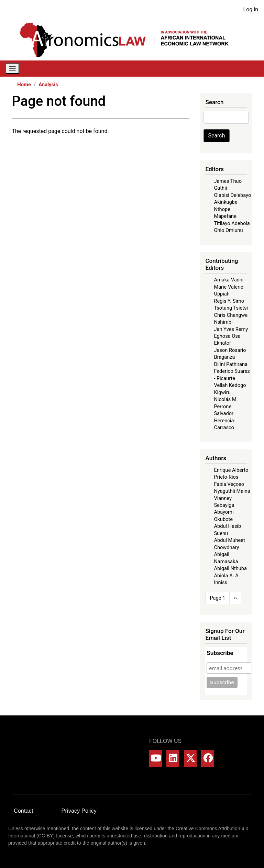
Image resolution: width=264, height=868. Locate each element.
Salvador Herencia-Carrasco (224, 420)
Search (216, 136)
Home (24, 85)
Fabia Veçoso (229, 484)
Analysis (48, 85)
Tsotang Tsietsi (231, 308)
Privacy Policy (79, 811)
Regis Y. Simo (229, 301)
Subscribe (220, 653)
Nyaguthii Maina (232, 491)
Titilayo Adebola (232, 223)
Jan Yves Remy (231, 329)
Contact (24, 811)
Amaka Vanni (229, 280)
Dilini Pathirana (231, 364)
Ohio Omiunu (228, 230)
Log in (251, 9)
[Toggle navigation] (12, 69)
